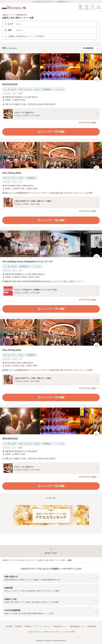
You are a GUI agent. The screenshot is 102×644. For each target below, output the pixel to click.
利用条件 (28, 626)
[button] (51, 578)
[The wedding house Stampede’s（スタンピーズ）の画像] (51, 244)
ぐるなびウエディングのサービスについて (44, 632)
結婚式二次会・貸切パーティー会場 (51, 560)
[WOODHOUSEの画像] (51, 67)
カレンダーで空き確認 (51, 132)
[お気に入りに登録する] (97, 80)
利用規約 (19, 626)
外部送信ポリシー (60, 626)
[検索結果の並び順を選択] (90, 48)
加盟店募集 (92, 626)
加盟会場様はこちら (77, 626)
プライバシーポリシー (42, 626)
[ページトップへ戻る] (51, 551)
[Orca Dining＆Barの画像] (51, 155)
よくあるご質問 (68, 632)
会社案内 (9, 626)
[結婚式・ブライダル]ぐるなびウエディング (19, 560)
